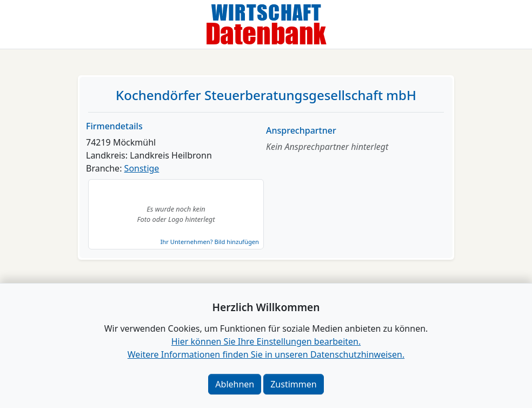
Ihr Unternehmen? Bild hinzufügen (210, 242)
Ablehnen (235, 384)
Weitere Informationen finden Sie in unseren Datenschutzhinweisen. (266, 354)
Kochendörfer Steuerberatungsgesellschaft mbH (266, 95)
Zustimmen (293, 384)
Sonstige (142, 168)
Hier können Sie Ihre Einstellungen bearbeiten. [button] (266, 341)
